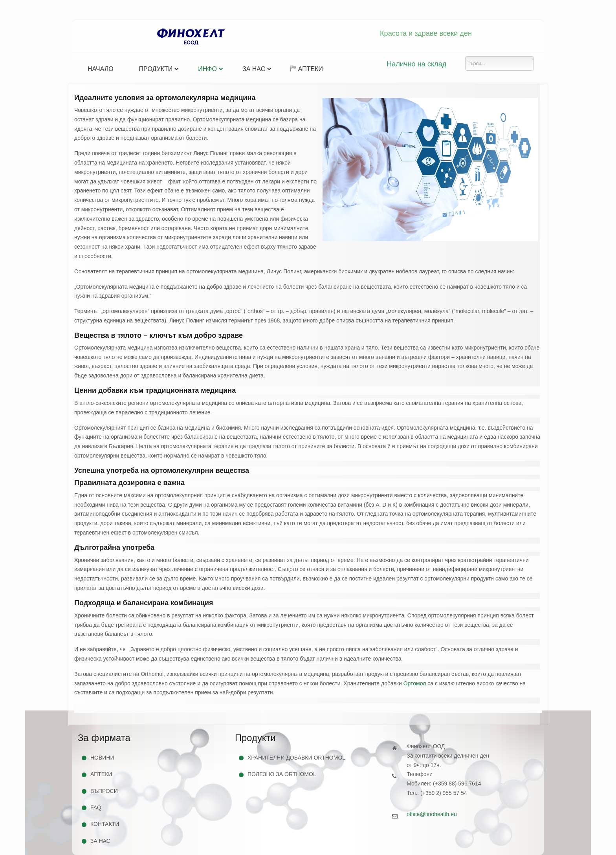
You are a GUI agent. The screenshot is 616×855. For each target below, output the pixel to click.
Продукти (156, 69)
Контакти (105, 824)
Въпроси (104, 791)
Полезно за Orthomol (282, 774)
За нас (254, 69)
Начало (101, 69)
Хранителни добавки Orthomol (296, 758)
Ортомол (415, 683)
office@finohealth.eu (432, 814)
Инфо (207, 69)
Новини (102, 758)
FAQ (96, 807)
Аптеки (306, 69)
